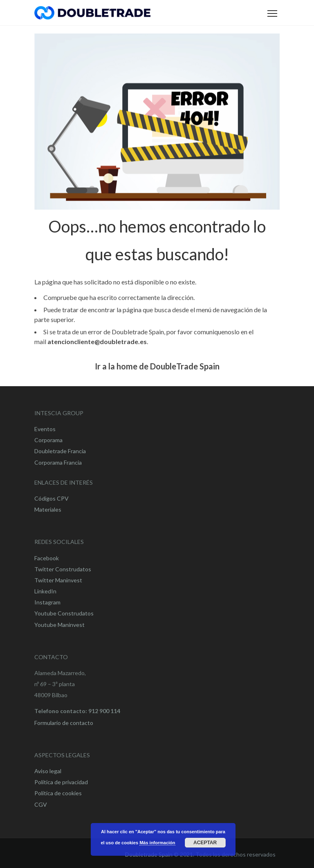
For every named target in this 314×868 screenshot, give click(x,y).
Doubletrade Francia (60, 451)
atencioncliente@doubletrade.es (97, 341)
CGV (41, 804)
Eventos (45, 429)
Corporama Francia (58, 462)
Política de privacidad (61, 782)
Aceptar (205, 843)
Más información (157, 843)
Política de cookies (58, 793)
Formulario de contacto (64, 723)
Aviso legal (48, 771)
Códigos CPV (52, 498)
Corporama (48, 440)
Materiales (48, 509)
